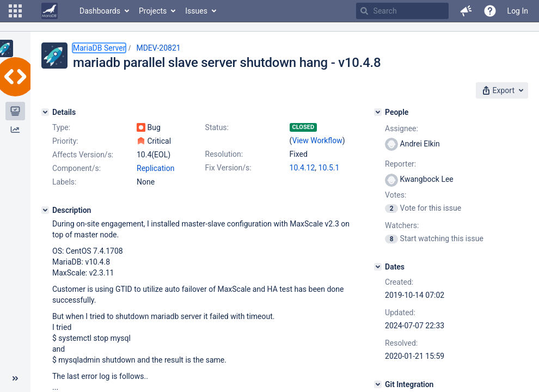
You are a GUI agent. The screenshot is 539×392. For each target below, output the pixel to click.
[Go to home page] (50, 11)
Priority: (65, 141)
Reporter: (400, 164)
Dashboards (100, 11)
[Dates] (378, 267)
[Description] (45, 210)
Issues (196, 11)
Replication (155, 168)
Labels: (64, 182)
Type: (61, 127)
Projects (153, 11)
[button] (15, 11)
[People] (378, 112)
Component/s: (76, 168)
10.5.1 (329, 168)
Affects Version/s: (83, 155)
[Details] (45, 112)
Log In (518, 11)
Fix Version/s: (228, 168)
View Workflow (317, 140)
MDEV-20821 (158, 48)
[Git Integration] (378, 384)
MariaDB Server (99, 48)
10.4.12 (302, 168)
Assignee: (402, 128)
